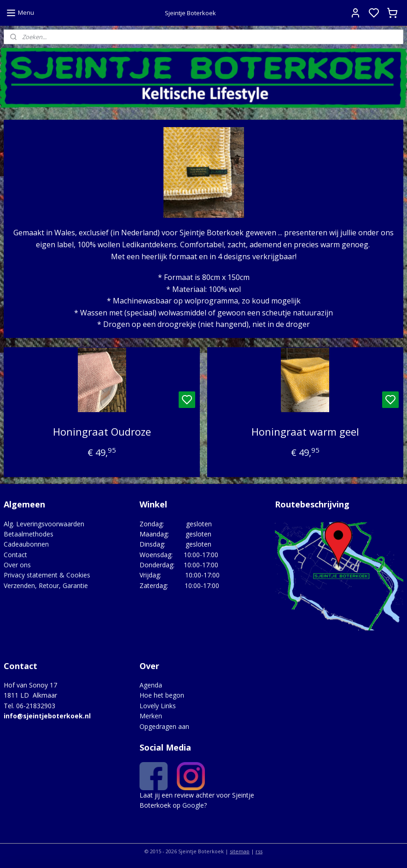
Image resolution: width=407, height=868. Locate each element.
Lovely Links (158, 706)
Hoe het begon (162, 695)
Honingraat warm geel (305, 431)
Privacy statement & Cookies (47, 575)
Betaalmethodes (29, 534)
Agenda (151, 685)
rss (259, 851)
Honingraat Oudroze (102, 431)
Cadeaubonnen (26, 544)
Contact (15, 555)
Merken (151, 716)
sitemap (240, 851)
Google (193, 805)
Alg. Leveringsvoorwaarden (44, 524)
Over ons (17, 565)
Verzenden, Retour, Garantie (46, 585)
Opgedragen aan (164, 726)
